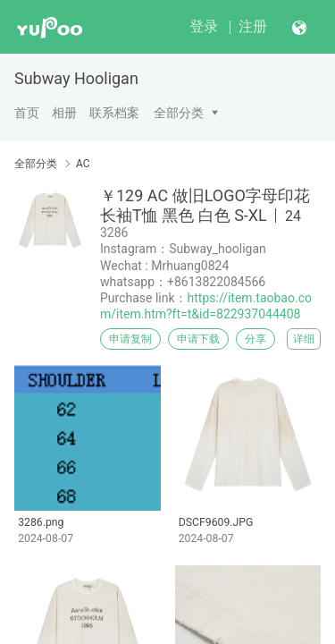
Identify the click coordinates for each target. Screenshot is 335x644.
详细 (304, 339)
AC (83, 164)
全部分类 (179, 113)
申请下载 (198, 339)
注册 (253, 26)
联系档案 (114, 113)
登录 (204, 26)
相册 (64, 113)
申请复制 (130, 339)
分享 (255, 339)
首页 (27, 113)
